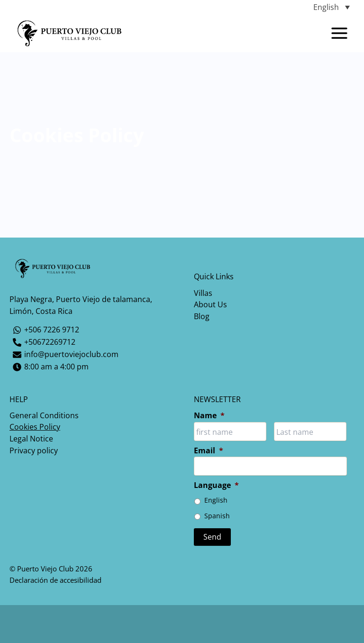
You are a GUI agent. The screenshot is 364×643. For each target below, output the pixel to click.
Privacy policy (34, 450)
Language (216, 485)
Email (209, 450)
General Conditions (44, 415)
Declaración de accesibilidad (55, 580)
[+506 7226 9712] (90, 330)
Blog (202, 316)
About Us (210, 304)
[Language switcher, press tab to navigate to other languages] (332, 7)
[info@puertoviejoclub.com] (90, 355)
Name (209, 415)
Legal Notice (31, 438)
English (216, 500)
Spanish (217, 516)
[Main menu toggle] (339, 33)
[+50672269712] (90, 342)
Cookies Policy (35, 427)
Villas (203, 293)
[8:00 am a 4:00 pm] (90, 367)
